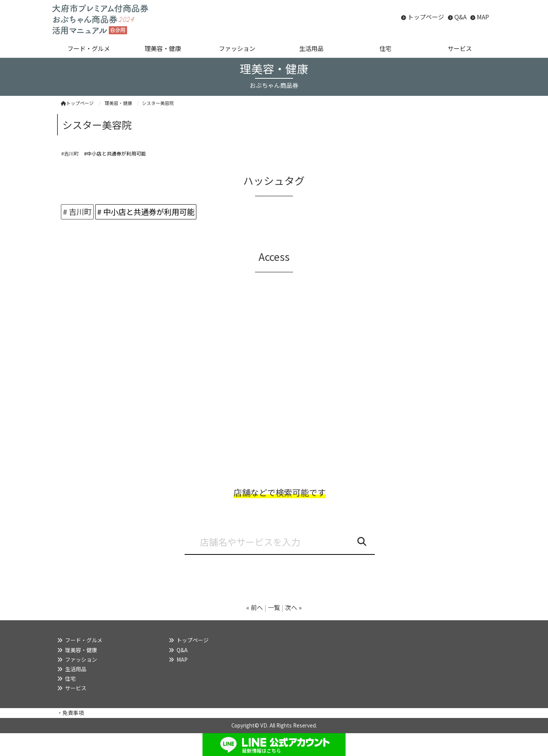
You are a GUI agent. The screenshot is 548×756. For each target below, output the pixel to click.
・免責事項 (70, 713)
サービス (76, 688)
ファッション (81, 659)
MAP (483, 17)
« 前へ (255, 607)
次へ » (293, 607)
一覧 (274, 607)
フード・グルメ (84, 640)
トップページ (426, 17)
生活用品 (76, 669)
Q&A (460, 17)
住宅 (70, 678)
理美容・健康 (81, 650)
